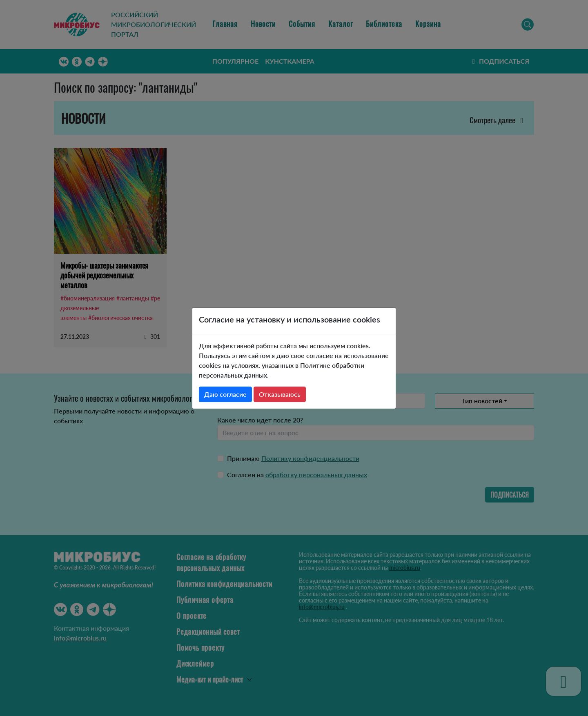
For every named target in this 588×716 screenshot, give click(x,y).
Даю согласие (225, 394)
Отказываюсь (280, 394)
